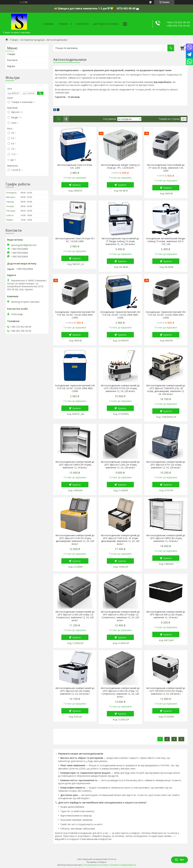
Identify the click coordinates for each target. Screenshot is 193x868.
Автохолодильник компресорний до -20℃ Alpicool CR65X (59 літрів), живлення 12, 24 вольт (75, 465)
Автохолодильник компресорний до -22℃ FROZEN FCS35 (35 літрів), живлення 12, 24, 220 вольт (120, 388)
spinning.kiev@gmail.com (24, 245)
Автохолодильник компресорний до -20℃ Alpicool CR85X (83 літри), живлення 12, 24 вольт (166, 538)
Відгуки (11, 66)
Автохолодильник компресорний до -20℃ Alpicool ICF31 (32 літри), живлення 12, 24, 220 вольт (166, 465)
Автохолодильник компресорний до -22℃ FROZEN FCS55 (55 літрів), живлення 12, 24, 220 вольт (166, 691)
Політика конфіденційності (123, 865)
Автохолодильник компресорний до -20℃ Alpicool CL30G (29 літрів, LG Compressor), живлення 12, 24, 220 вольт (75, 616)
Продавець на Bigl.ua (96, 862)
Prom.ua (112, 859)
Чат (179, 860)
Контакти (82, 24)
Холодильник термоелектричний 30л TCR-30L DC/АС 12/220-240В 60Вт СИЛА (75, 315)
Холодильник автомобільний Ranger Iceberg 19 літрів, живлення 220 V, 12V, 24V (166, 241)
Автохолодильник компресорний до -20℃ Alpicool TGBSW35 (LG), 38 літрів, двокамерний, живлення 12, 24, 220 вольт (166, 390)
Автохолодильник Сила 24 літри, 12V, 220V (75, 166)
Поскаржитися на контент (96, 865)
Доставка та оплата (106, 24)
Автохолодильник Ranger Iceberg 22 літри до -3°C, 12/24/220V (120, 166)
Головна (48, 24)
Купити (77, 185)
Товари (63, 24)
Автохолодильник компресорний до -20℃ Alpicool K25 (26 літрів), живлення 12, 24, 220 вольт (75, 691)
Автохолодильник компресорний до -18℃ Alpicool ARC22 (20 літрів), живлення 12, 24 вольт (166, 615)
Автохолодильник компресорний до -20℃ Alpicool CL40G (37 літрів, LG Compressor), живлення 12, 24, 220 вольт (120, 616)
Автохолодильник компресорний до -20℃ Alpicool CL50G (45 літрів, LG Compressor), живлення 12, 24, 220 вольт (120, 692)
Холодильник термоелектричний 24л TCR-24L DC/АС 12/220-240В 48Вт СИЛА (120, 315)
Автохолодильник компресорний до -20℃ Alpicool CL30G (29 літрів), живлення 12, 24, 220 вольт (120, 465)
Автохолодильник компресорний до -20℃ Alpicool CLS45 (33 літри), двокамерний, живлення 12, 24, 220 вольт (75, 540)
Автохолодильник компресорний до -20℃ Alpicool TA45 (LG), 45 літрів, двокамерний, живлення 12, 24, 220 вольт (120, 540)
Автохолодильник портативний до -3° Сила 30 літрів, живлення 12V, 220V (166, 168)
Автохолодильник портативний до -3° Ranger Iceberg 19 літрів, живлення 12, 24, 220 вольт (120, 241)
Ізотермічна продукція (32, 40)
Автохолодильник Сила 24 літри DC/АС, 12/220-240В (75, 240)
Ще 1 (13, 160)
